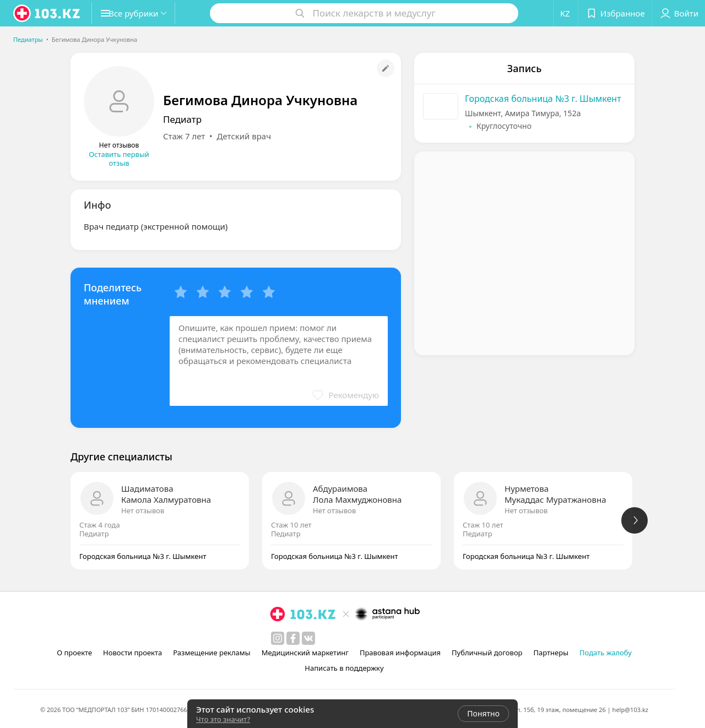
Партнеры (551, 653)
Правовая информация (400, 653)
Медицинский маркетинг (305, 653)
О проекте (74, 653)
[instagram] (278, 638)
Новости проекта (132, 653)
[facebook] (293, 638)
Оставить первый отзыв (119, 159)
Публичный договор (487, 653)
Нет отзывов (143, 510)
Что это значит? (223, 719)
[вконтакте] (308, 638)
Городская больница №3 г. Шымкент (543, 99)
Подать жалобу (606, 653)
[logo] (47, 13)
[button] (142, 13)
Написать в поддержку (344, 668)
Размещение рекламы (211, 653)
